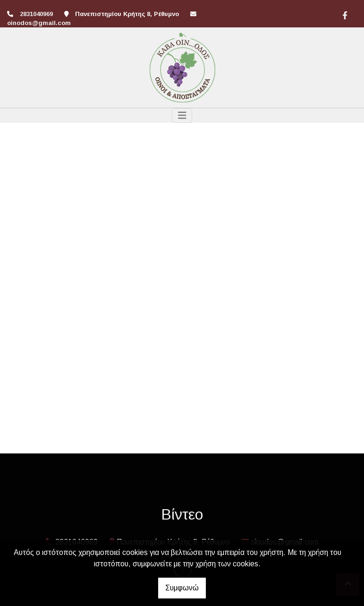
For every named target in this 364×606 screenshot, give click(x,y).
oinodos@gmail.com (39, 23)
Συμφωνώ (182, 588)
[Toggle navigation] (182, 115)
